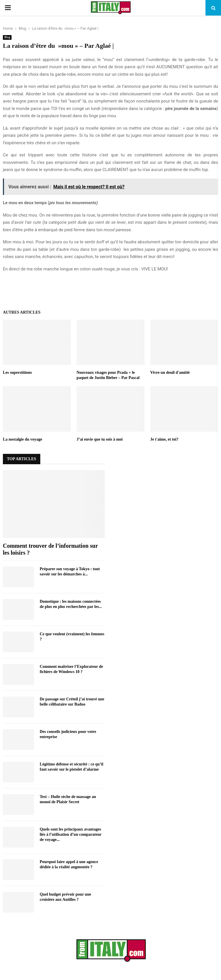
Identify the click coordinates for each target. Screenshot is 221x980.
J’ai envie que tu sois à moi (100, 439)
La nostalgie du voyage (23, 439)
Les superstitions (17, 373)
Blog (7, 37)
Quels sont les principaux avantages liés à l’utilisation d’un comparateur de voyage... (71, 834)
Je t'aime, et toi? (164, 439)
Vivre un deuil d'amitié (170, 373)
